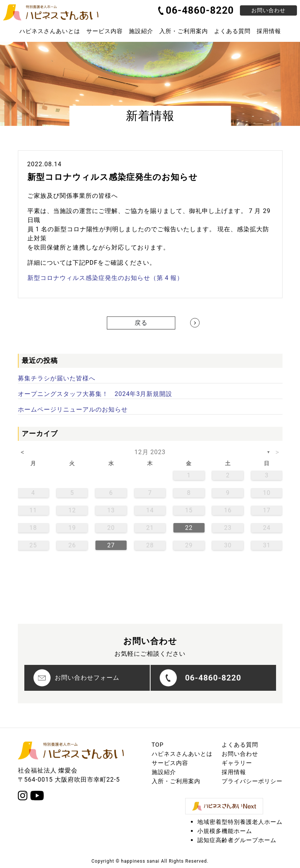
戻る (141, 323)
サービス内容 (170, 763)
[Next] (195, 323)
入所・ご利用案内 (184, 31)
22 (189, 528)
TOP (158, 745)
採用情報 (269, 31)
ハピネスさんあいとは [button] (50, 31)
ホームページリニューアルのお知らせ (73, 409)
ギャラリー (237, 763)
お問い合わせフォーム (76, 678)
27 (111, 545)
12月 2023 (150, 452)
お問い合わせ (268, 10)
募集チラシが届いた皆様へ (57, 378)
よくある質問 (232, 31)
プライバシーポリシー (252, 781)
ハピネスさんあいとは (182, 754)
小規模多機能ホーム (225, 831)
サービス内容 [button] (105, 31)
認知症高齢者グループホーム (237, 840)
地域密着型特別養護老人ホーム (240, 822)
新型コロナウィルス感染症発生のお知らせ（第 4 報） (106, 278)
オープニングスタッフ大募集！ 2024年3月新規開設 (95, 394)
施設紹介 (141, 31)
